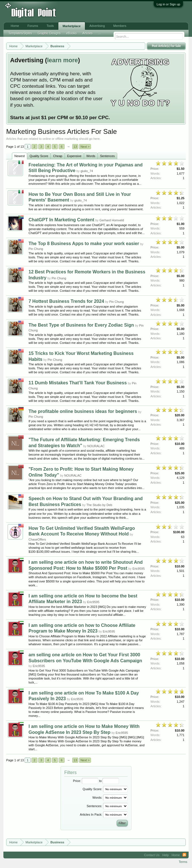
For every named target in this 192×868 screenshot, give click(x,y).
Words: (97, 798)
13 (75, 147)
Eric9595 (139, 569)
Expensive (74, 156)
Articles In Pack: (91, 815)
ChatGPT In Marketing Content (61, 220)
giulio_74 (87, 171)
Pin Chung (36, 249)
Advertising (97, 26)
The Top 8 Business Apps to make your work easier (84, 244)
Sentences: (94, 806)
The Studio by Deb (99, 505)
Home (15, 26)
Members (120, 26)
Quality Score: (92, 789)
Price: (77, 781)
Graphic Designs (49, 33)
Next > (85, 147)
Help (166, 855)
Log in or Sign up (168, 4)
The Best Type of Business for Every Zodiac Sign (81, 325)
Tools (50, 26)
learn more (62, 60)
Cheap (57, 156)
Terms (183, 862)
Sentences (107, 156)
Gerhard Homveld (112, 220)
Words (91, 156)
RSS (184, 855)
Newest (20, 156)
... (100, 33)
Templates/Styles (20, 33)
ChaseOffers (37, 539)
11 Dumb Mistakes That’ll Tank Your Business (78, 383)
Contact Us (152, 855)
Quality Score (39, 156)
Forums (33, 26)
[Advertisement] (93, 12)
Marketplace (72, 26)
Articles (88, 33)
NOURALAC (96, 446)
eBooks (72, 33)
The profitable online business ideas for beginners (83, 411)
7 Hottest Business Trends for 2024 (66, 301)
